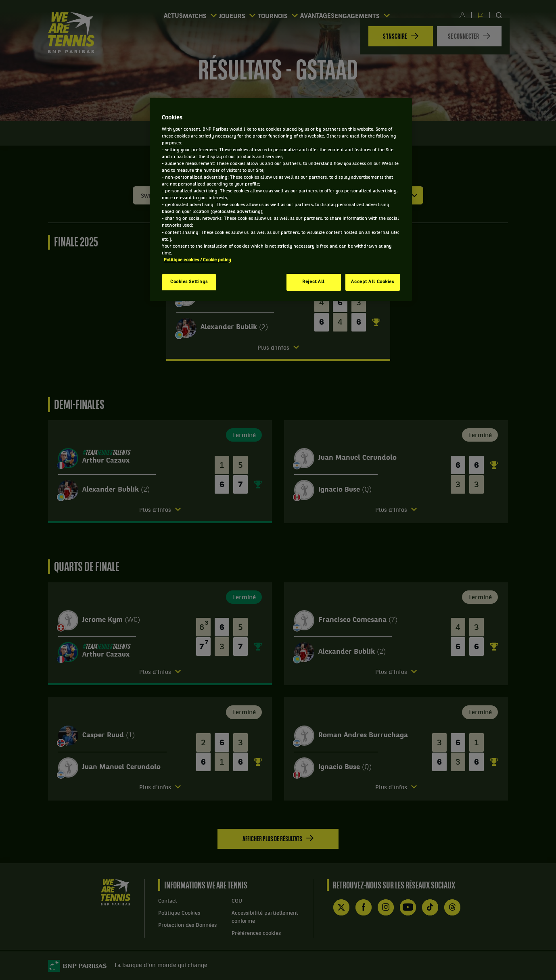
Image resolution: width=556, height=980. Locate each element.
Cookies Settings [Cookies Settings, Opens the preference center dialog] (189, 282)
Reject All (314, 282)
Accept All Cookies (372, 282)
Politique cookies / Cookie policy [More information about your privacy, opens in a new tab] (197, 260)
